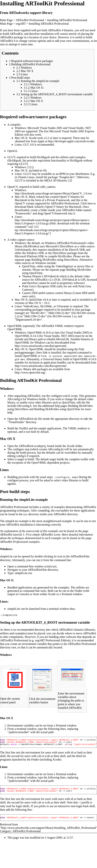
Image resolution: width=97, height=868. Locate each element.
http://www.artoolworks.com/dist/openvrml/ (41, 346)
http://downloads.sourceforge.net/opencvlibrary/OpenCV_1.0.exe (53, 193)
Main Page (6, 20)
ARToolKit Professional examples (20, 542)
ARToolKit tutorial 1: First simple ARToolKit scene (30, 534)
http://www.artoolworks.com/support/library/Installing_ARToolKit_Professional (49, 830)
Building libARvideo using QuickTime (57, 409)
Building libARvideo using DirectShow (55, 260)
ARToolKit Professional (30, 20)
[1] (29, 167)
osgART (21, 24)
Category (5, 833)
